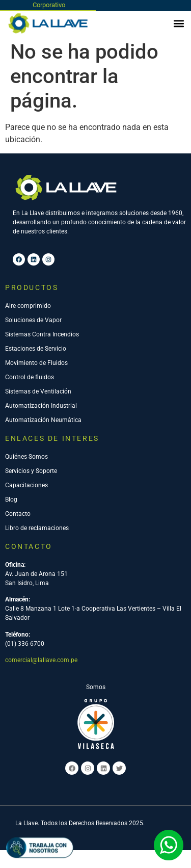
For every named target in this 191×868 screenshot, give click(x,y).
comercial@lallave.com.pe (41, 660)
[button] (179, 23)
